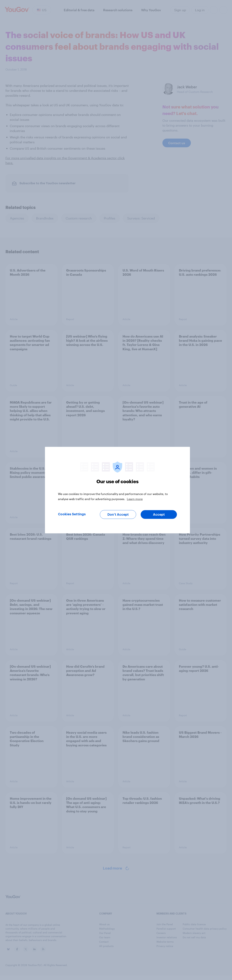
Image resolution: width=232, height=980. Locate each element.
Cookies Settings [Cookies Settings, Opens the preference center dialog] (72, 514)
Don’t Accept (118, 514)
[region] (117, 490)
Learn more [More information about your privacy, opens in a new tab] (135, 499)
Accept (159, 514)
